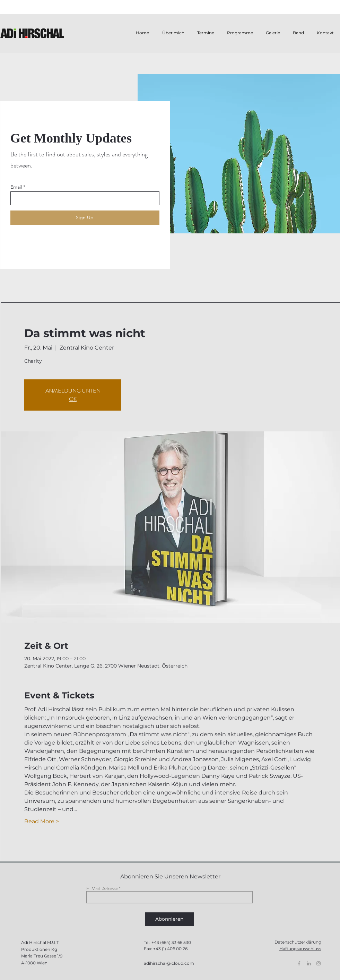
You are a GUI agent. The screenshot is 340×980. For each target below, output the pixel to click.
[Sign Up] (85, 218)
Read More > (42, 821)
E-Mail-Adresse (102, 888)
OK (73, 399)
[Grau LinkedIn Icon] (309, 963)
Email (16, 187)
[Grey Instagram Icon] (319, 963)
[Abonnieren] (169, 919)
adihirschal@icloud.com (169, 963)
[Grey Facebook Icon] (299, 963)
